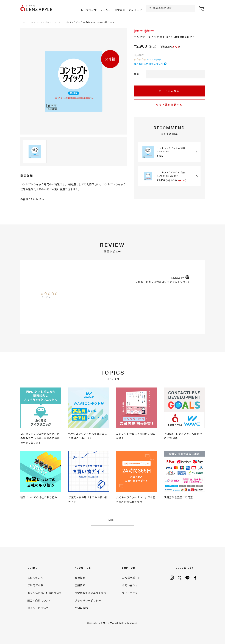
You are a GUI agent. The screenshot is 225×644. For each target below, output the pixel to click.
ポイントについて (38, 608)
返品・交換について (39, 601)
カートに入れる (169, 91)
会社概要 (80, 578)
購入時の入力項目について (149, 64)
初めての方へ (35, 578)
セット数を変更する (169, 105)
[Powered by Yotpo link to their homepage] (181, 278)
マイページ (135, 10)
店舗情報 (80, 585)
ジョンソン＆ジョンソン (44, 22)
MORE (112, 520)
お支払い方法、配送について (45, 593)
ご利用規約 (81, 608)
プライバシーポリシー (88, 601)
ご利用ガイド (35, 585)
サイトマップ (130, 593)
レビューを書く (155, 59)
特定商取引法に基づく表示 (90, 593)
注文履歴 (120, 10)
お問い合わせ (130, 585)
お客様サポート (131, 578)
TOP (23, 22)
